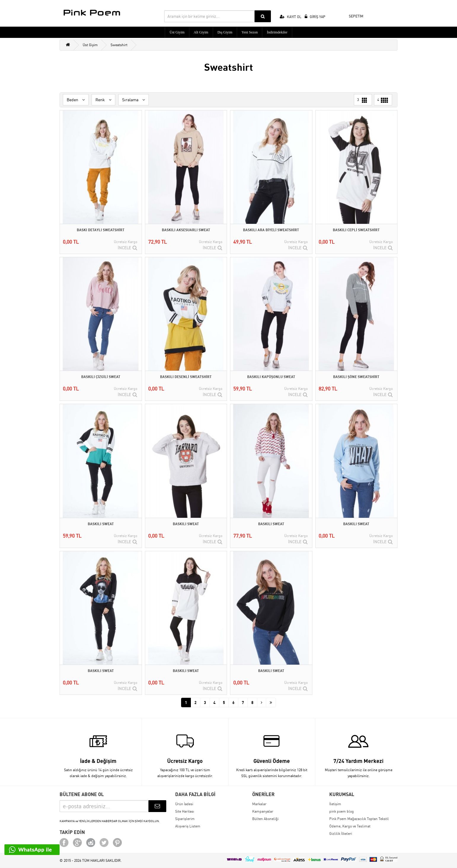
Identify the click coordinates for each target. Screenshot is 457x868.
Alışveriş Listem (188, 826)
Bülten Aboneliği (265, 819)
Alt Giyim (201, 32)
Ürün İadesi (184, 804)
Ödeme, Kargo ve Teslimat (350, 826)
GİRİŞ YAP (315, 17)
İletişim (335, 804)
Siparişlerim (185, 819)
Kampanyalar (263, 811)
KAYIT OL (291, 17)
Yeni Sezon (250, 32)
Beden (76, 100)
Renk (103, 100)
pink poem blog (342, 811)
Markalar (259, 804)
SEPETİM (352, 16)
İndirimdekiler (277, 32)
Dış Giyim (225, 32)
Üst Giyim (177, 32)
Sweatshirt (119, 45)
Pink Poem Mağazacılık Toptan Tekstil (359, 819)
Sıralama (134, 100)
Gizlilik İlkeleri (341, 834)
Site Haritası (185, 811)
